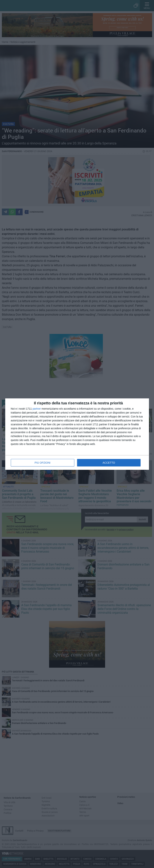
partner (37, 409)
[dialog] (77, 434)
